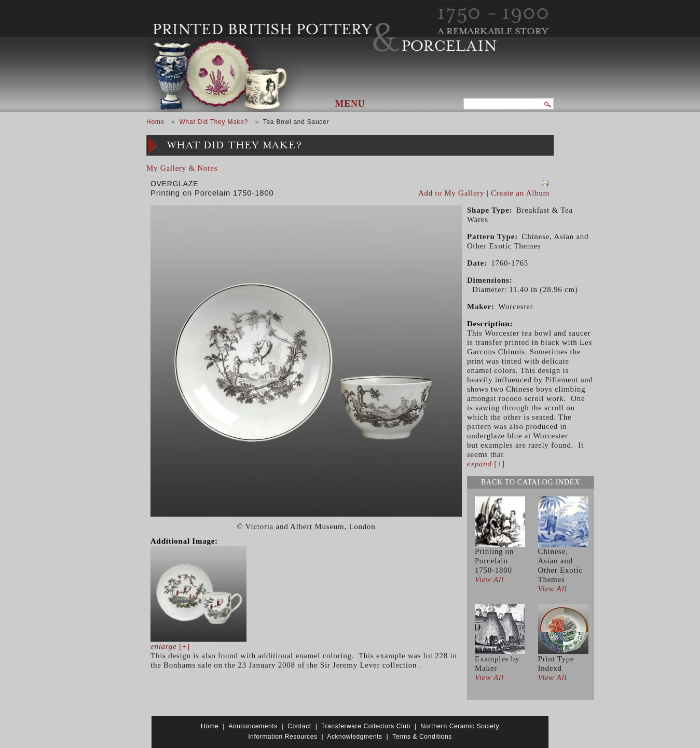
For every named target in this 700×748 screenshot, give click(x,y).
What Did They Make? (214, 122)
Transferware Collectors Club (366, 726)
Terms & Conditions (422, 737)
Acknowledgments (354, 737)
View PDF (545, 183)
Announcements (253, 726)
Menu (350, 104)
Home (155, 122)
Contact (299, 726)
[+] (170, 646)
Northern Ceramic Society (460, 726)
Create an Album (520, 193)
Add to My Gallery (451, 193)
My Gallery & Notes (182, 168)
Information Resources (283, 737)
